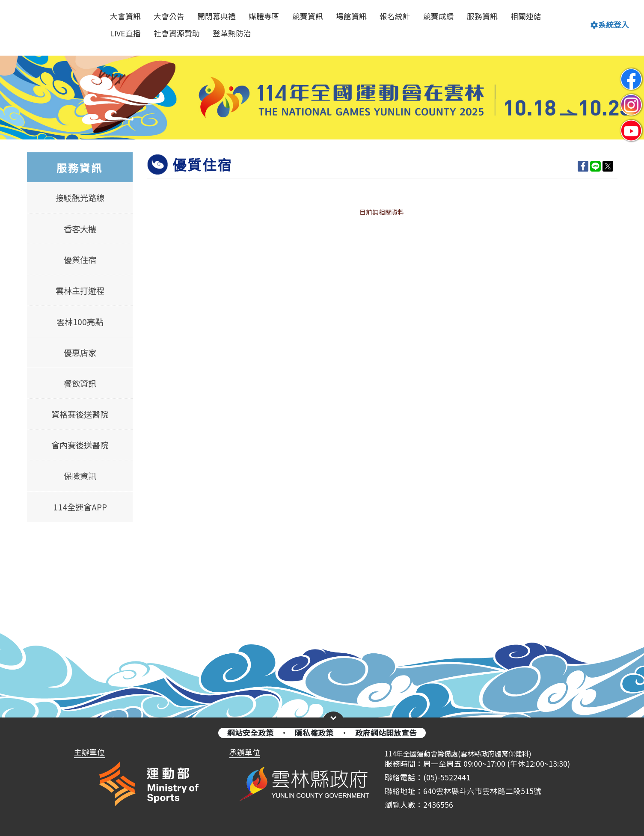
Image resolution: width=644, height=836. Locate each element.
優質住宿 (80, 260)
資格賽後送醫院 (80, 414)
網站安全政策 (250, 733)
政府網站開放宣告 (386, 733)
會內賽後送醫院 (80, 445)
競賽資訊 (308, 16)
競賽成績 (439, 16)
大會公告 (169, 16)
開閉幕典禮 (217, 16)
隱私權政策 (314, 733)
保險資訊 (80, 476)
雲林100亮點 (80, 321)
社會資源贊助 (177, 33)
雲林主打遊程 (80, 291)
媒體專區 (264, 16)
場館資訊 (351, 16)
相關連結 (526, 16)
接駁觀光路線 (80, 198)
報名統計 (395, 16)
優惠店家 (80, 353)
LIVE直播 (125, 33)
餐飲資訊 (80, 383)
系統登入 (610, 25)
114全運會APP (80, 507)
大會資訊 (125, 16)
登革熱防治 (232, 33)
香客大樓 (80, 229)
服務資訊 (482, 16)
